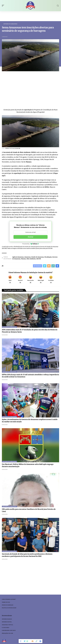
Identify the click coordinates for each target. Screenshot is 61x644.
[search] (58, 6)
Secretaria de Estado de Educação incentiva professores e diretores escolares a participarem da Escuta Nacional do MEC (27, 555)
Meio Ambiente (31, 259)
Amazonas (28, 257)
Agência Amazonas (18, 257)
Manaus (23, 259)
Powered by (30, 244)
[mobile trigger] (3, 6)
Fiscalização (48, 257)
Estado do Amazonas (38, 257)
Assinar (31, 237)
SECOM (39, 259)
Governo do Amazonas (10, 24)
